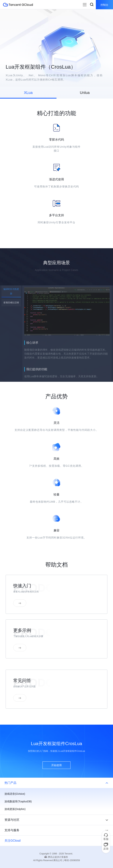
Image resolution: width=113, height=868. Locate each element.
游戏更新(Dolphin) (15, 809)
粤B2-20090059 (72, 860)
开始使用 (56, 765)
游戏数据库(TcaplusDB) (18, 801)
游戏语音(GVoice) (15, 794)
